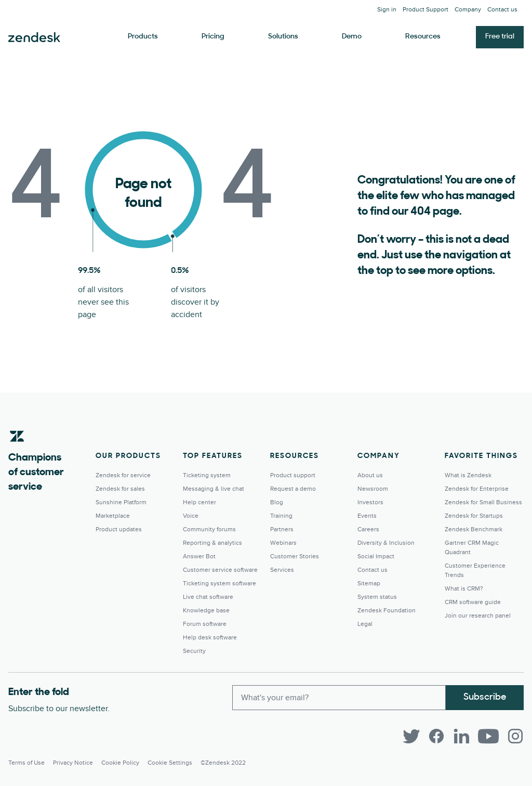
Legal (365, 624)
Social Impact (376, 556)
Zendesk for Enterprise (477, 489)
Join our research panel (478, 616)
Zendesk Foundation (387, 611)
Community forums (209, 529)
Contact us (502, 10)
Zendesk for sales (120, 489)
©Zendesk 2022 (223, 763)
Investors (370, 502)
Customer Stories (295, 556)
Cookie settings (170, 763)
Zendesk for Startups (474, 516)
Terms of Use (26, 763)
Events (367, 516)
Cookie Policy (120, 763)
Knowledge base (206, 611)
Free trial (500, 37)
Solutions (283, 37)
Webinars (283, 543)
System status (377, 597)
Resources (423, 37)
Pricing (213, 37)
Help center (199, 502)
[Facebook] (436, 736)
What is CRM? (464, 589)
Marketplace (113, 516)
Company (468, 10)
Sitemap (369, 584)
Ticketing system (207, 475)
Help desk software (210, 638)
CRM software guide (473, 602)
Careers (368, 529)
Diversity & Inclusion (386, 543)
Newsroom (373, 489)
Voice (191, 516)
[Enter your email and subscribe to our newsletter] (339, 698)
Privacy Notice (73, 763)
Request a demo (293, 489)
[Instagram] (515, 736)
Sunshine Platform (121, 502)
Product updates (119, 529)
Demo (352, 37)
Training (281, 516)
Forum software (205, 624)
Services (282, 570)
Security (194, 651)
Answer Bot (199, 556)
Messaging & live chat (214, 489)
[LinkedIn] (461, 736)
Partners (282, 529)
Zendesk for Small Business (483, 502)
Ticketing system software (220, 584)
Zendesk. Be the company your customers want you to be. (34, 37)
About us (370, 475)
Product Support (425, 10)
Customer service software (220, 570)
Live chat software (208, 597)
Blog (277, 502)
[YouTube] (488, 736)
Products (143, 37)
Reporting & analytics (212, 543)
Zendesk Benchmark (474, 529)
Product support (293, 475)
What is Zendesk (468, 475)
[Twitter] (411, 736)
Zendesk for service (123, 475)
